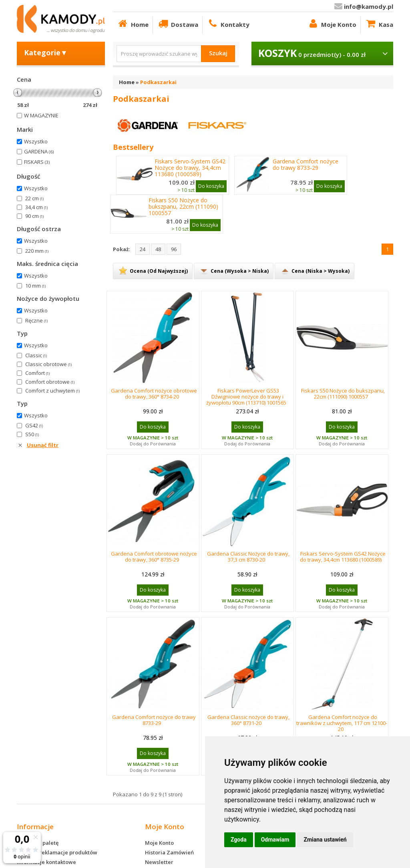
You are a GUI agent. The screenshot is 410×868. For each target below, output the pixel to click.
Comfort (37, 373)
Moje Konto (332, 23)
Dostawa (178, 23)
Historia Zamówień (169, 852)
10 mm (35, 286)
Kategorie (46, 52)
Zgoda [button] (239, 840)
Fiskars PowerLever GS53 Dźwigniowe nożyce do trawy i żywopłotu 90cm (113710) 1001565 (246, 397)
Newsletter (159, 862)
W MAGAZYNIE (41, 115)
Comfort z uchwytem (52, 391)
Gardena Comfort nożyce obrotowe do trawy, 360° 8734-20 (154, 394)
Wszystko (36, 141)
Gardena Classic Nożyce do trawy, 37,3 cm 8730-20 (248, 557)
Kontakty (228, 23)
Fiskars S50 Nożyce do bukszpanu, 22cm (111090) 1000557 (183, 207)
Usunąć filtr (43, 445)
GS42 (34, 425)
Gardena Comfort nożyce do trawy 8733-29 (305, 165)
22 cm (34, 198)
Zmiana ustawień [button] (325, 840)
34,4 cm (36, 207)
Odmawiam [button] (275, 840)
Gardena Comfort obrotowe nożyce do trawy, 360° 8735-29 (154, 557)
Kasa (379, 23)
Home (133, 23)
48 (158, 249)
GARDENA (39, 151)
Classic (36, 355)
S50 (32, 434)
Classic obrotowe (48, 364)
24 (143, 249)
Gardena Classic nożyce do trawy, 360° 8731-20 (248, 720)
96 (174, 249)
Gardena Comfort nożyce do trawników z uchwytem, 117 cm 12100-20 (342, 723)
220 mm (37, 251)
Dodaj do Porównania (153, 444)
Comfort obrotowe (50, 382)
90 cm (34, 216)
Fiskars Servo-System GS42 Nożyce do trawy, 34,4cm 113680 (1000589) (190, 168)
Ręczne (36, 320)
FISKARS (37, 162)
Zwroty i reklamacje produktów (57, 852)
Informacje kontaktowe (46, 862)
